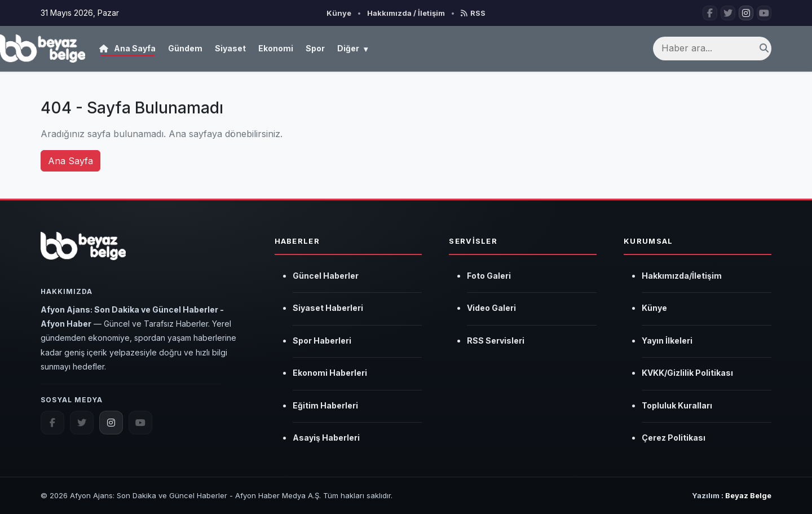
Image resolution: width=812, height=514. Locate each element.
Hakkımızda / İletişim (406, 13)
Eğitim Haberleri (325, 405)
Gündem (185, 48)
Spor (315, 48)
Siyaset (230, 48)
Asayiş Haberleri (326, 438)
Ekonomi (276, 48)
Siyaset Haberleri (328, 308)
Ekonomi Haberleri (330, 373)
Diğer (352, 49)
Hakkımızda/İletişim (682, 276)
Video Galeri (491, 308)
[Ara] (764, 49)
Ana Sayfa (127, 48)
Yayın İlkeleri (667, 341)
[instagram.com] (111, 423)
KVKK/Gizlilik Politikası (687, 373)
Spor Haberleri (322, 341)
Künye (339, 13)
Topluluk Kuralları (677, 405)
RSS (473, 13)
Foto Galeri (489, 276)
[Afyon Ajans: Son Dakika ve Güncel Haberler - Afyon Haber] (43, 49)
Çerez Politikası (674, 438)
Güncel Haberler (326, 276)
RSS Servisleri (496, 341)
